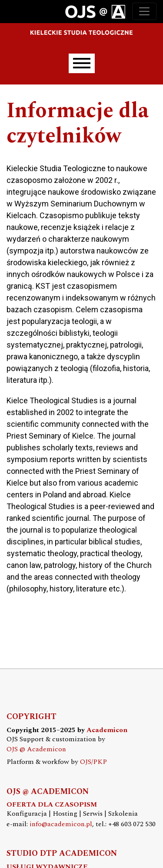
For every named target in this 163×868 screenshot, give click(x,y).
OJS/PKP (93, 762)
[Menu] (82, 63)
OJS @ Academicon (36, 749)
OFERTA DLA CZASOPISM (52, 805)
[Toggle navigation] (144, 11)
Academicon (107, 730)
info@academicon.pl (61, 824)
